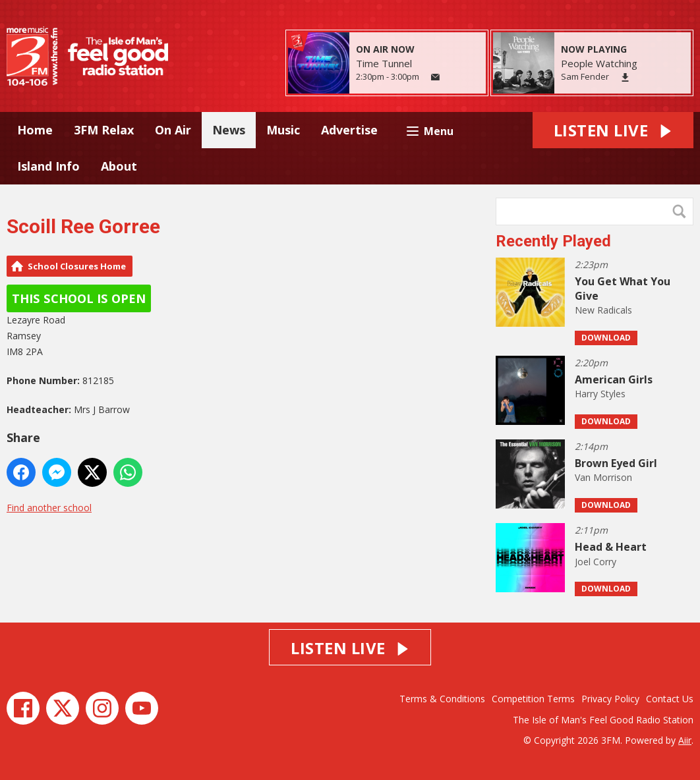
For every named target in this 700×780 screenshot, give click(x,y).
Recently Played (553, 241)
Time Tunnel (384, 63)
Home (35, 130)
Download (606, 338)
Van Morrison (603, 477)
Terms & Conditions (442, 699)
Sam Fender (585, 76)
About (119, 166)
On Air (173, 130)
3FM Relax (104, 130)
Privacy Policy (610, 699)
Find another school (49, 508)
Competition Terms (533, 699)
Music (283, 130)
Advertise (349, 130)
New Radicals (603, 310)
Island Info (48, 166)
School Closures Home (77, 266)
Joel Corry (596, 562)
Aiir (685, 740)
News (229, 130)
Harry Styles (600, 394)
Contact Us (670, 699)
